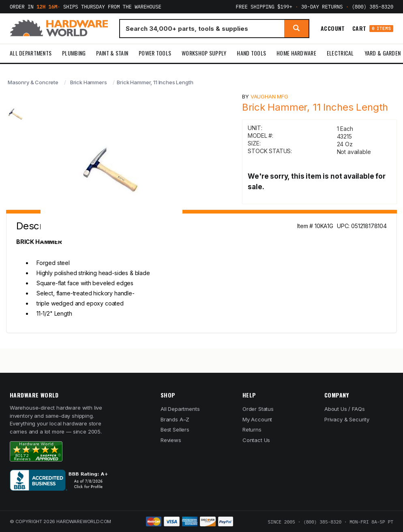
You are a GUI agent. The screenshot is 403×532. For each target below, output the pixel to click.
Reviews (171, 440)
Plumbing (74, 53)
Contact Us (256, 440)
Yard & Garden (383, 53)
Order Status (258, 409)
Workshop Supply (204, 53)
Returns (252, 429)
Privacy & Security (347, 419)
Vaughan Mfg (269, 96)
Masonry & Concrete (33, 82)
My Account (257, 419)
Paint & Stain (112, 53)
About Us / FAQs (344, 409)
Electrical (340, 53)
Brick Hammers (89, 82)
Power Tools (155, 53)
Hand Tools (251, 53)
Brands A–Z (175, 419)
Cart (373, 29)
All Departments (31, 53)
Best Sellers (175, 429)
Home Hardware (296, 53)
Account (333, 28)
